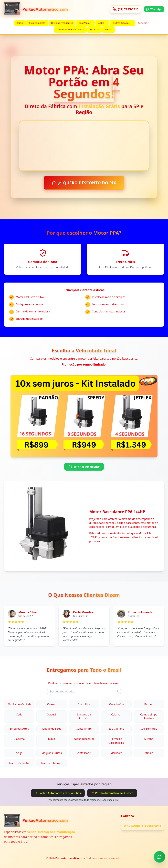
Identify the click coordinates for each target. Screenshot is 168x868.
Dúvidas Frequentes (62, 23)
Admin (109, 30)
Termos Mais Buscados (70, 30)
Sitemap (95, 30)
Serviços (144, 23)
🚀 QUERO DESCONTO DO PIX (84, 183)
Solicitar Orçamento (84, 467)
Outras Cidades (122, 23)
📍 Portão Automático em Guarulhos (58, 793)
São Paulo (85, 23)
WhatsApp (154, 9)
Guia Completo (37, 23)
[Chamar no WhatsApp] (159, 857)
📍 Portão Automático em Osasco (112, 793)
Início (20, 23)
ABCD (102, 23)
